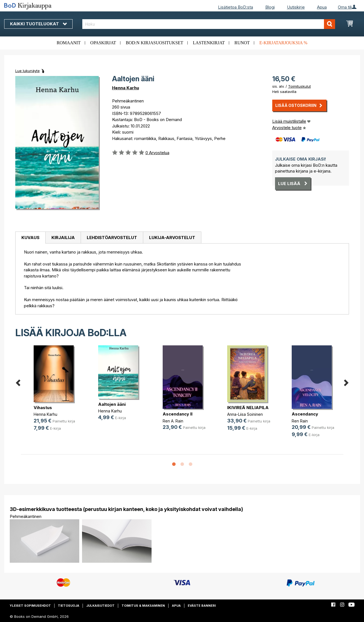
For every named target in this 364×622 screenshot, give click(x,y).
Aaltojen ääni (112, 404)
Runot (242, 43)
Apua (322, 7)
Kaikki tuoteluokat (38, 24)
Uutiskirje (296, 7)
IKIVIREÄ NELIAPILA (248, 408)
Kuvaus (30, 238)
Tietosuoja (69, 606)
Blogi (270, 7)
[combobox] (209, 24)
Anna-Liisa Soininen (245, 414)
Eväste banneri (202, 606)
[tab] (30, 238)
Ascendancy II (178, 414)
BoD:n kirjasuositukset (154, 43)
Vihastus (43, 408)
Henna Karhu (126, 88)
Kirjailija (63, 238)
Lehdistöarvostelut (112, 238)
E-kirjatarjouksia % (283, 43)
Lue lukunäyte (28, 71)
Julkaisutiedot (100, 606)
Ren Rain (300, 421)
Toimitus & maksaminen (143, 606)
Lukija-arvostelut (172, 238)
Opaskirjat (103, 43)
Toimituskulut (299, 86)
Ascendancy (305, 414)
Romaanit (69, 43)
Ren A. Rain (173, 421)
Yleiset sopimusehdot (30, 606)
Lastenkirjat (209, 43)
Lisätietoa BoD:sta (236, 7)
